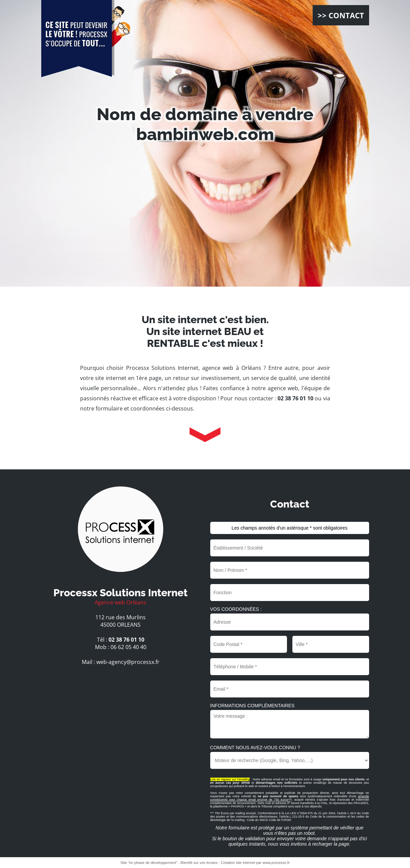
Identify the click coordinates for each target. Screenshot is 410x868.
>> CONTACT (341, 15)
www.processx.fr (276, 863)
